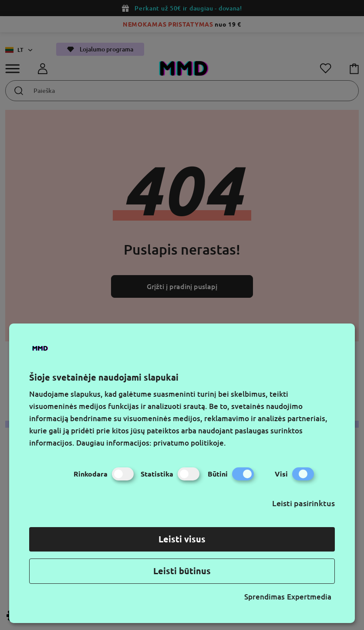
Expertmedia (309, 597)
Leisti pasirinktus (303, 503)
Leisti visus (182, 539)
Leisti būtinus (182, 571)
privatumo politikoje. (190, 443)
